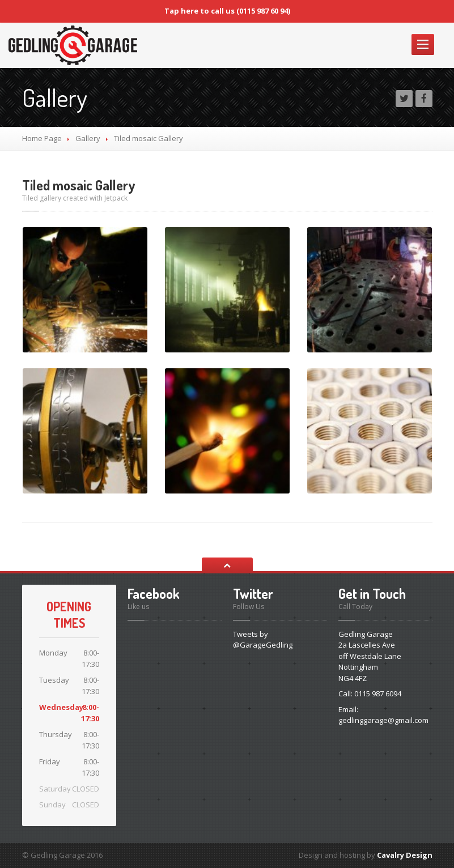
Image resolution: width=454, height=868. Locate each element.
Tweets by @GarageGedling (263, 640)
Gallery (88, 138)
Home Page (42, 138)
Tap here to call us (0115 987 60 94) (227, 11)
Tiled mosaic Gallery (79, 185)
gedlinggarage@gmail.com (383, 720)
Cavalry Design (405, 855)
